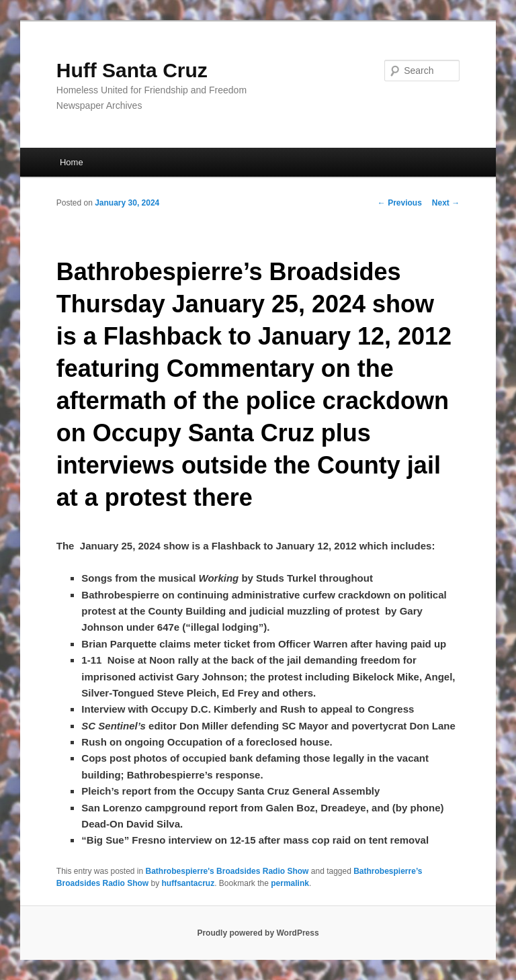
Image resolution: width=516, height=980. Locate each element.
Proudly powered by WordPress (258, 933)
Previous (400, 203)
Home (72, 162)
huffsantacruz (188, 883)
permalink (290, 883)
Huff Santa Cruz (132, 70)
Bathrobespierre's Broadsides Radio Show (227, 871)
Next (446, 203)
